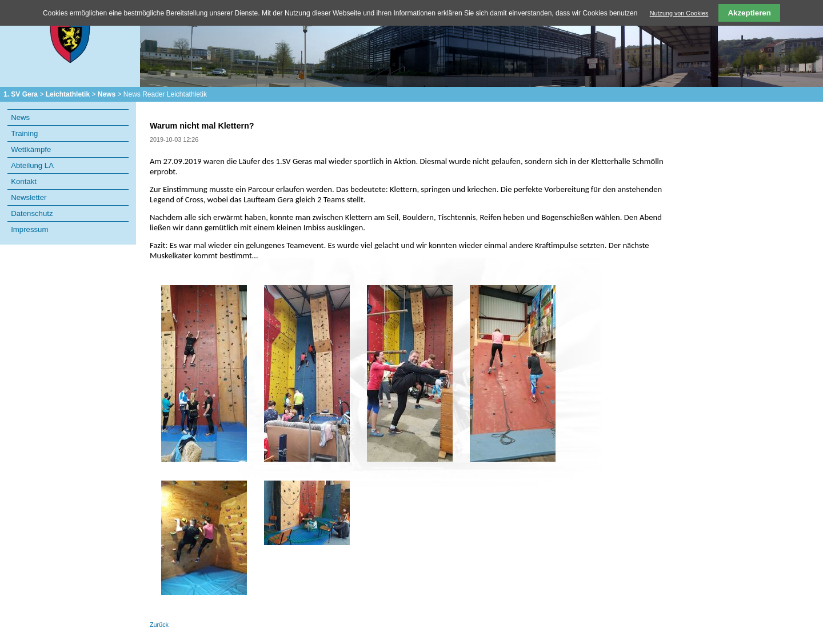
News (107, 94)
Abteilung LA (32, 165)
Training (24, 133)
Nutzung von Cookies (679, 13)
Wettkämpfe (31, 149)
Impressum (29, 229)
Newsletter (29, 197)
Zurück (159, 625)
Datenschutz (32, 213)
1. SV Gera (21, 94)
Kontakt (24, 181)
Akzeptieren (749, 13)
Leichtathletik (68, 94)
